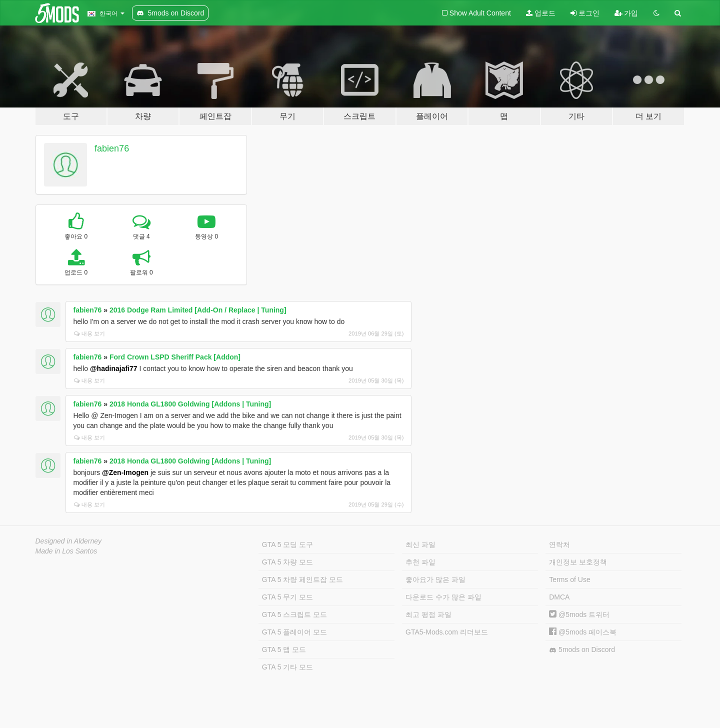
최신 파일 (420, 544)
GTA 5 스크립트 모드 (294, 614)
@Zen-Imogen (125, 472)
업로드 (541, 13)
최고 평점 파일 (428, 614)
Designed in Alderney (69, 541)
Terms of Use (569, 579)
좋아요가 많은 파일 (435, 579)
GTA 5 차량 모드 (287, 562)
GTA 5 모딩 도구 (287, 544)
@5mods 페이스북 (583, 632)
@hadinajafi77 (114, 368)
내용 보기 (89, 333)
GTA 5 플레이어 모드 (294, 632)
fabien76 (112, 148)
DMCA (559, 597)
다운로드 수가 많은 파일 (443, 597)
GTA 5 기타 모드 (287, 667)
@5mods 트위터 (579, 614)
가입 (626, 13)
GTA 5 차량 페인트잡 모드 (302, 579)
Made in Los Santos (66, 551)
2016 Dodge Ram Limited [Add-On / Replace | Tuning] (198, 310)
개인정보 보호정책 (578, 562)
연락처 (559, 544)
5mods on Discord (582, 650)
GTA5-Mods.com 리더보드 (447, 632)
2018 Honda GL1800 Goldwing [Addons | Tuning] (190, 404)
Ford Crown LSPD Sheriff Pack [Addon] (175, 357)
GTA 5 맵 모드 (284, 649)
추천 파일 (420, 562)
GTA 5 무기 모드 (287, 597)
